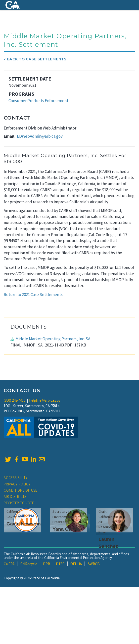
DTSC (60, 564)
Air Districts (15, 496)
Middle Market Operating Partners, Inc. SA (53, 339)
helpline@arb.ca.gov (45, 400)
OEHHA (76, 564)
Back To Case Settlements (37, 59)
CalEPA (9, 564)
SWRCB (94, 564)
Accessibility (16, 478)
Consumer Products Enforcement (38, 101)
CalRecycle (29, 564)
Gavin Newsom (24, 524)
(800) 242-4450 (15, 400)
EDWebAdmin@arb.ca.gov (40, 136)
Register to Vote (19, 503)
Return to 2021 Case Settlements (33, 295)
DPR (46, 564)
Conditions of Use (21, 490)
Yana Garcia (66, 529)
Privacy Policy (17, 484)
